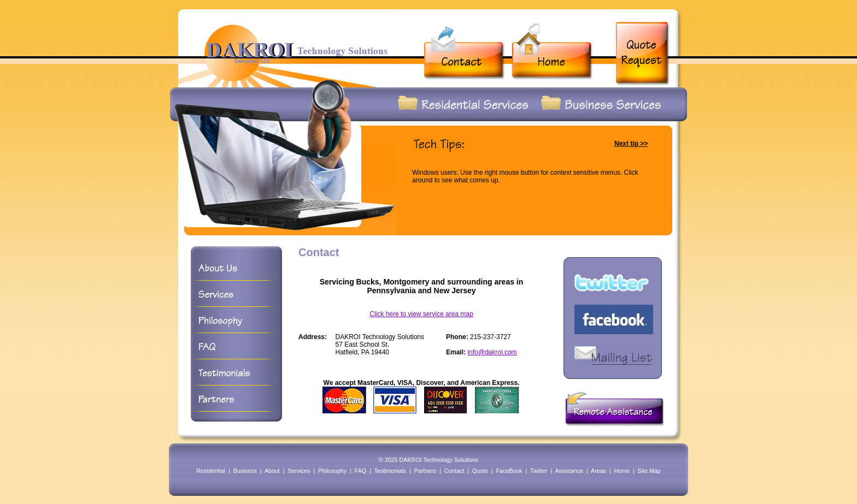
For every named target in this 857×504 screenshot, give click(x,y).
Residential (211, 471)
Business (245, 471)
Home (622, 471)
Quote (480, 471)
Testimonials (390, 471)
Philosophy (332, 471)
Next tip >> (631, 144)
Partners (425, 471)
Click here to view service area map (421, 314)
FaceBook (509, 471)
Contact (454, 471)
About (272, 471)
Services (299, 471)
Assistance (570, 471)
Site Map (649, 471)
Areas (598, 471)
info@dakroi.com (492, 352)
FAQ (360, 471)
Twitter (539, 471)
